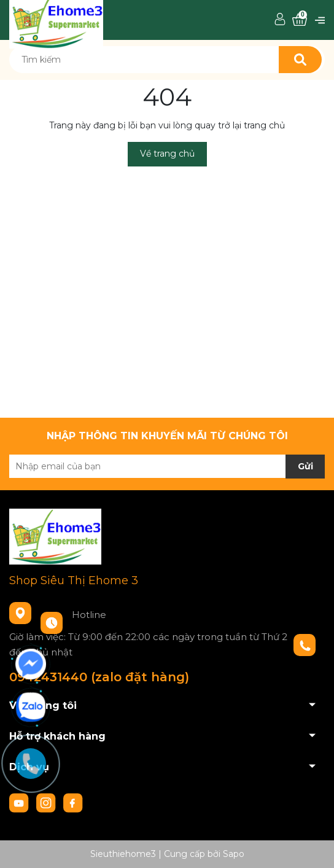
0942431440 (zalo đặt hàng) (99, 677)
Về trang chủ (167, 154)
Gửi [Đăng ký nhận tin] (305, 466)
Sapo (234, 854)
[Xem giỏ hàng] (300, 20)
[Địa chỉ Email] (167, 466)
